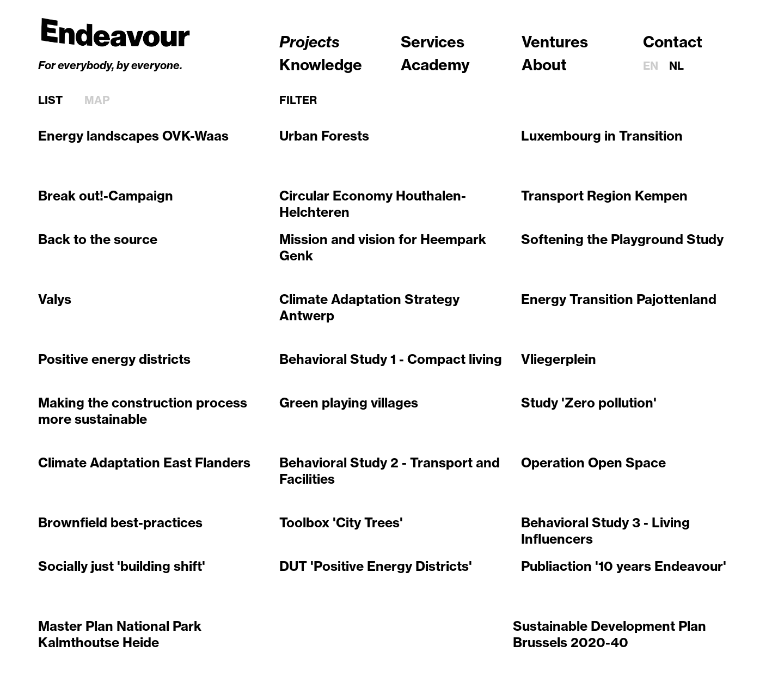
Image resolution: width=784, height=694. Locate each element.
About (544, 65)
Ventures (555, 42)
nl (676, 66)
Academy (435, 65)
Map (97, 100)
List (50, 100)
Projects (310, 42)
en (651, 66)
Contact (673, 42)
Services (433, 42)
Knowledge (321, 65)
